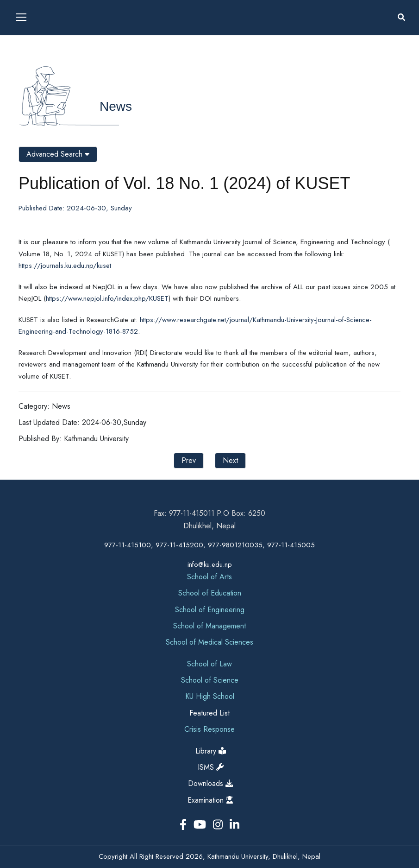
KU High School (210, 696)
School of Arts (209, 577)
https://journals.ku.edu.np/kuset (65, 266)
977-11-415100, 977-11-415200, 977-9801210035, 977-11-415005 (209, 545)
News (116, 106)
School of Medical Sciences (209, 642)
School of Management (209, 626)
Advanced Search (58, 154)
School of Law (209, 664)
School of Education (210, 593)
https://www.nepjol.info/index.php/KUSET (107, 298)
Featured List (209, 713)
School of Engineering (210, 610)
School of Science (210, 680)
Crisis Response (209, 729)
